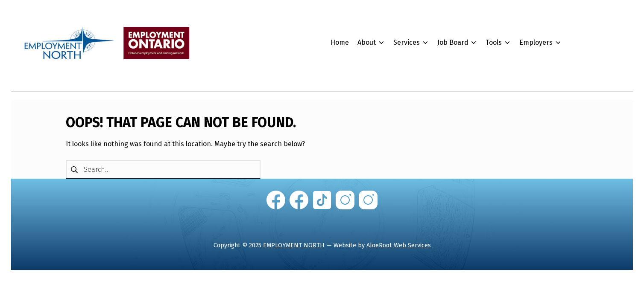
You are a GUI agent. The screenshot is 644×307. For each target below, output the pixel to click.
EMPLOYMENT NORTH (294, 245)
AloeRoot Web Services (399, 245)
